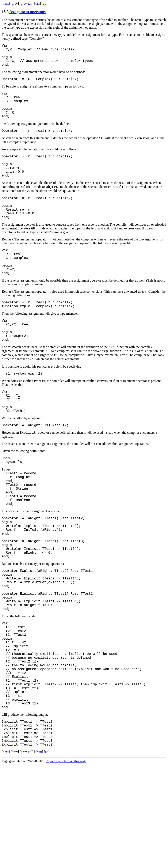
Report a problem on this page (66, 864)
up (45, 3)
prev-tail (27, 3)
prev (15, 3)
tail (37, 3)
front (39, 855)
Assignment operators (28, 12)
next (6, 3)
